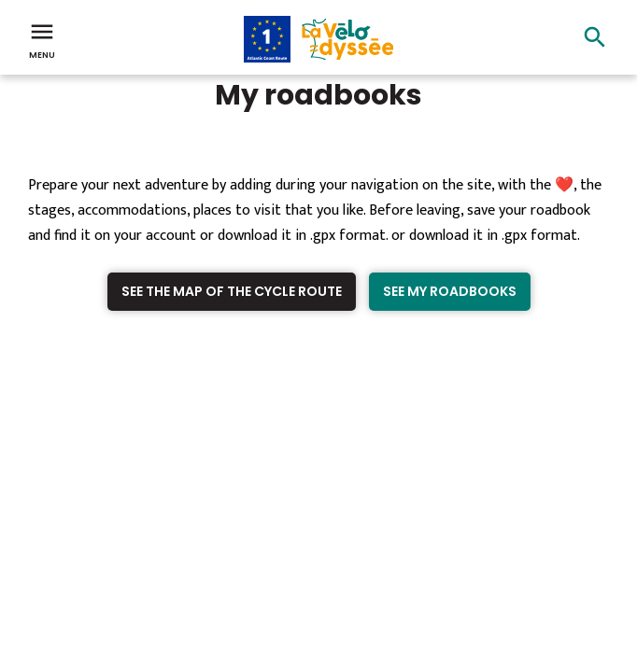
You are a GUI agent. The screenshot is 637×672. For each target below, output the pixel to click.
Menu (42, 39)
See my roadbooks (450, 291)
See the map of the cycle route (232, 291)
